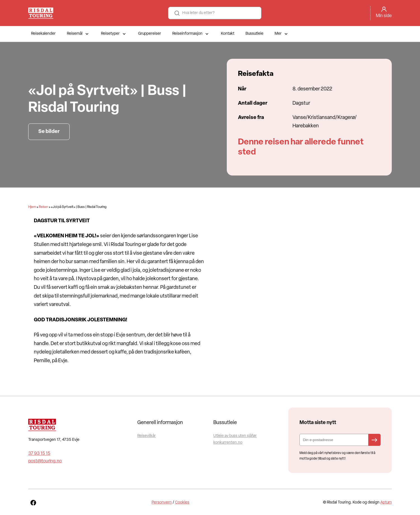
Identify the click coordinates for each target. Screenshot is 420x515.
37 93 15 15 (39, 454)
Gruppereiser (150, 34)
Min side (384, 16)
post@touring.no (45, 461)
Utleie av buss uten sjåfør (235, 436)
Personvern (162, 503)
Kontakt (228, 34)
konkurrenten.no (228, 443)
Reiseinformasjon (191, 34)
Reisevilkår (147, 436)
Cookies (182, 503)
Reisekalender (43, 34)
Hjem (32, 207)
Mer (282, 34)
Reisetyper (114, 34)
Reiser (43, 207)
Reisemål (78, 34)
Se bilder (49, 132)
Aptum (386, 503)
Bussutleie (254, 34)
